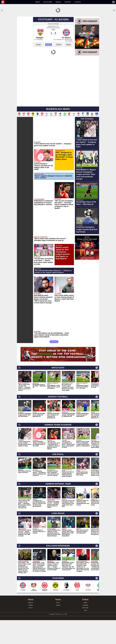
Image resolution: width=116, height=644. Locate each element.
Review (68, 68)
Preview (59, 68)
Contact (31, 629)
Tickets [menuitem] (78, 2)
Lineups (38, 68)
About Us (31, 626)
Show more (54, 365)
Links (85, 634)
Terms (58, 626)
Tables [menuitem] (58, 2)
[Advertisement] (58, 28)
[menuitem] (17, 2)
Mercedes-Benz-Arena (53, 50)
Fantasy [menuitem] (68, 2)
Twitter (85, 626)
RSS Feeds (85, 632)
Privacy (58, 629)
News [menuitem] (38, 2)
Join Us (31, 632)
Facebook (85, 629)
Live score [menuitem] (48, 2)
